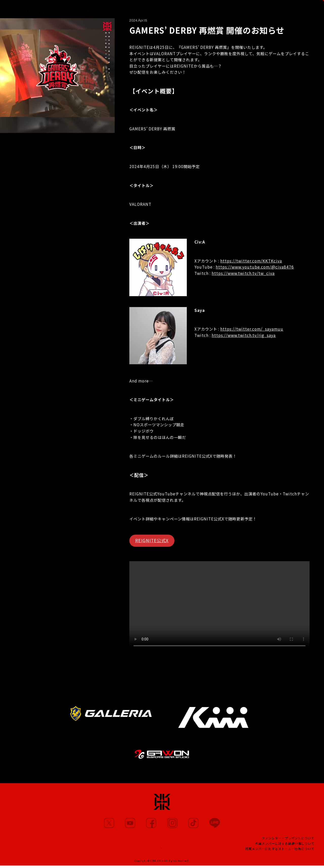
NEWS (90, 9)
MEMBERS (116, 9)
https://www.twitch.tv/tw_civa (243, 273)
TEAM (197, 9)
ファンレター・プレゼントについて (288, 840)
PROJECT (222, 10)
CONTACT (162, 849)
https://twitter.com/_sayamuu (252, 329)
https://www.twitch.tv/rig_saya (244, 335)
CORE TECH (157, 863)
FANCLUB (251, 10)
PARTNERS (171, 9)
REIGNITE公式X (152, 540)
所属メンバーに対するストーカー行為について (280, 850)
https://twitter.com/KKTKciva (251, 261)
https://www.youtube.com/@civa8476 (255, 267)
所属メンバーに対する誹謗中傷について (285, 845)
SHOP (310, 9)
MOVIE (143, 9)
